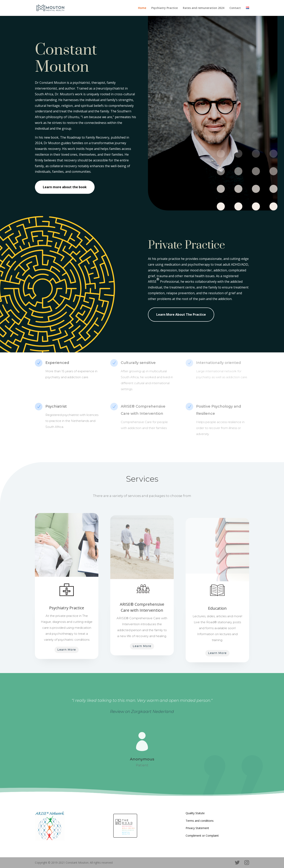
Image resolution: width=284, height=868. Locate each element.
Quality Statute (195, 813)
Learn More (67, 650)
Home (142, 8)
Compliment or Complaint (202, 836)
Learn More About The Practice (181, 314)
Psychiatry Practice (165, 8)
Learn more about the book (65, 187)
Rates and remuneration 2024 (204, 8)
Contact (235, 8)
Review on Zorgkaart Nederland (142, 712)
